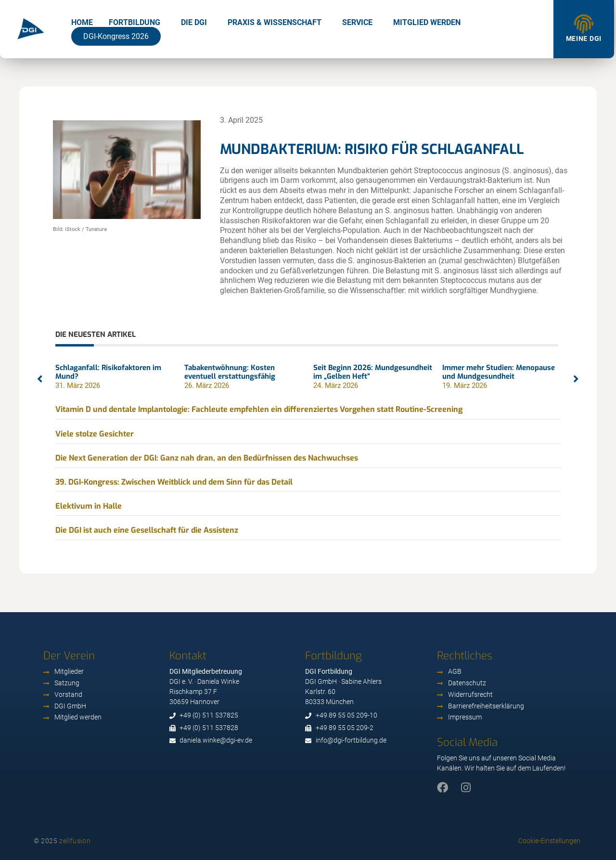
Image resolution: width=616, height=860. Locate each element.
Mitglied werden (427, 22)
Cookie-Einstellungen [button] (549, 841)
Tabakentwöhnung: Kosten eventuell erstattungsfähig (230, 372)
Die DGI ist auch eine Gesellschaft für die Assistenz (147, 530)
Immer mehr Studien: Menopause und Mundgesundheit (499, 372)
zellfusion (75, 841)
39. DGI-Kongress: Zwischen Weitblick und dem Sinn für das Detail (174, 482)
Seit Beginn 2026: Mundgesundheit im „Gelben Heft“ (373, 372)
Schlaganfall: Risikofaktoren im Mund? (108, 372)
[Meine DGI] (584, 24)
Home (82, 22)
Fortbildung (135, 22)
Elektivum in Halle (89, 506)
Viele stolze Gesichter (95, 434)
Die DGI (194, 22)
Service (357, 22)
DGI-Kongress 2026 (116, 36)
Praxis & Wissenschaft (275, 22)
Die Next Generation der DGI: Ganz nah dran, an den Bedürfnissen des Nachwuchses (207, 458)
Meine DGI (584, 39)
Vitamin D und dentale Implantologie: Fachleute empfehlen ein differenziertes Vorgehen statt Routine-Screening (259, 409)
